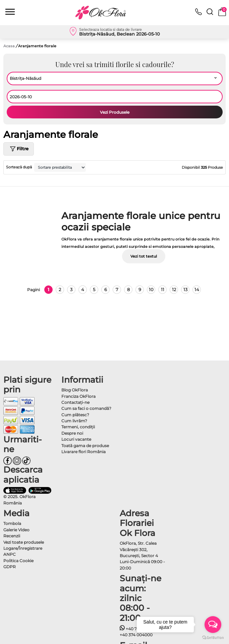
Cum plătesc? (75, 415)
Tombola (12, 523)
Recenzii (12, 536)
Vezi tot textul (144, 256)
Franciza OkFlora (78, 396)
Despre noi (72, 433)
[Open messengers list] (213, 625)
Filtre (19, 149)
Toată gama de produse (85, 446)
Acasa (9, 46)
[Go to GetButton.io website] (213, 637)
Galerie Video (16, 530)
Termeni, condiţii (78, 427)
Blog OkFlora (75, 390)
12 (174, 289)
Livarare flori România (83, 452)
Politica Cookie (18, 561)
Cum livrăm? (74, 421)
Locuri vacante (76, 439)
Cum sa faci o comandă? (86, 408)
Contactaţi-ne (75, 402)
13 (185, 289)
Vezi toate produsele (24, 542)
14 (197, 289)
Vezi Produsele (115, 112)
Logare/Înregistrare (23, 548)
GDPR (10, 567)
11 (163, 289)
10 (151, 289)
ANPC (10, 554)
